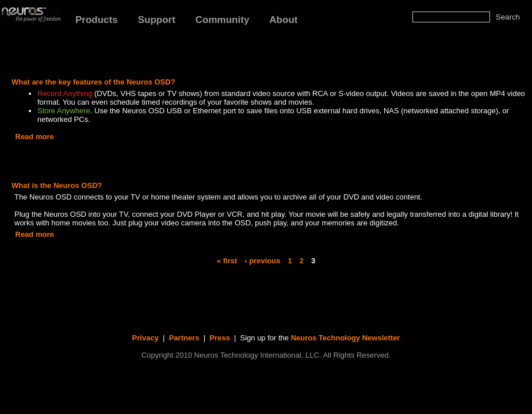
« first (227, 260)
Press (219, 338)
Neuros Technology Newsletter (346, 338)
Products (97, 20)
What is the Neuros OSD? (57, 185)
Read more (35, 137)
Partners (184, 338)
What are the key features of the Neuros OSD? (93, 82)
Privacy (146, 338)
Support (157, 20)
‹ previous (262, 260)
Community (223, 20)
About (283, 20)
